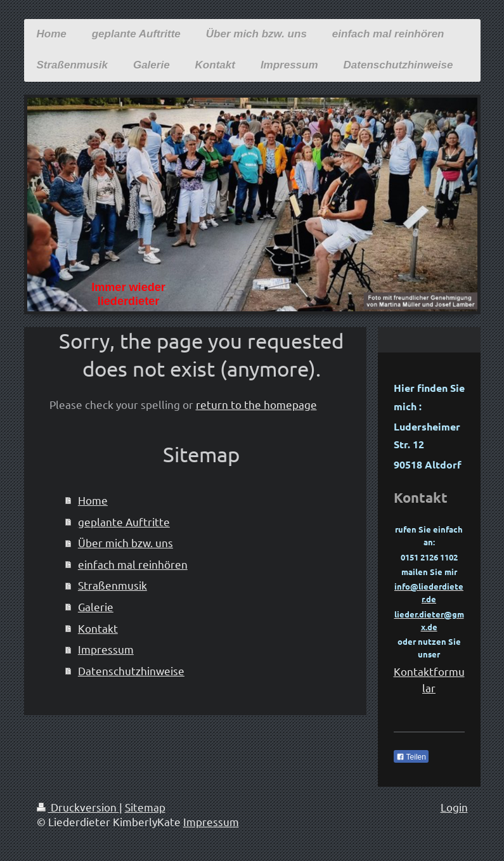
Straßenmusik (113, 585)
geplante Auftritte (124, 521)
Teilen (411, 757)
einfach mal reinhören (133, 564)
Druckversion (78, 807)
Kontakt (98, 628)
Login (454, 807)
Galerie (96, 606)
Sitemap (145, 807)
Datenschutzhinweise (131, 670)
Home (93, 500)
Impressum (106, 649)
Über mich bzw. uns (126, 542)
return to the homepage (256, 404)
